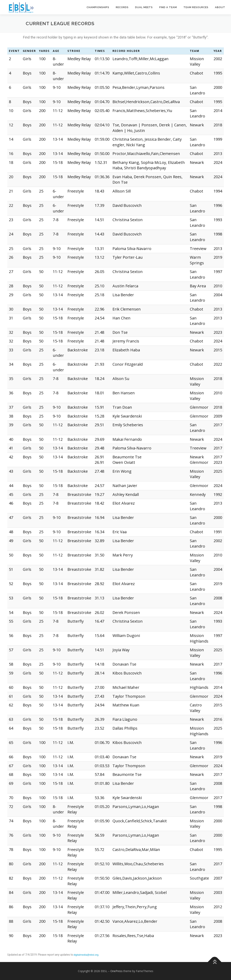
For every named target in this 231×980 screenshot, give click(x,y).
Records (122, 7)
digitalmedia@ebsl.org (86, 955)
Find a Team (168, 7)
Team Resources (196, 7)
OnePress (116, 971)
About (220, 7)
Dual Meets (144, 7)
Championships (98, 7)
